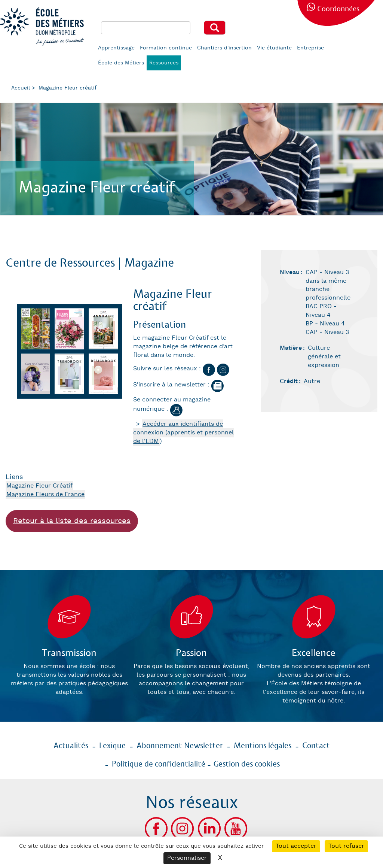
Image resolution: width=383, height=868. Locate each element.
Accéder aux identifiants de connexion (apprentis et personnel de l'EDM (183, 433)
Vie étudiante (274, 48)
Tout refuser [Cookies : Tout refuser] (346, 846)
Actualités (71, 746)
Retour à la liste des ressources (72, 521)
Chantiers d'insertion (224, 48)
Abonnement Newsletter (180, 746)
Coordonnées (338, 9)
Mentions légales (263, 746)
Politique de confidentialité (159, 764)
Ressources (164, 63)
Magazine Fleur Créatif (39, 486)
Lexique (112, 746)
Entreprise (310, 48)
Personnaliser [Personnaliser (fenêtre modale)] (187, 858)
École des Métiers (121, 63)
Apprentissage (116, 48)
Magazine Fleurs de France (45, 494)
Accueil (21, 88)
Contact (316, 746)
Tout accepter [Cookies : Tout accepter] (296, 846)
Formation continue (166, 48)
